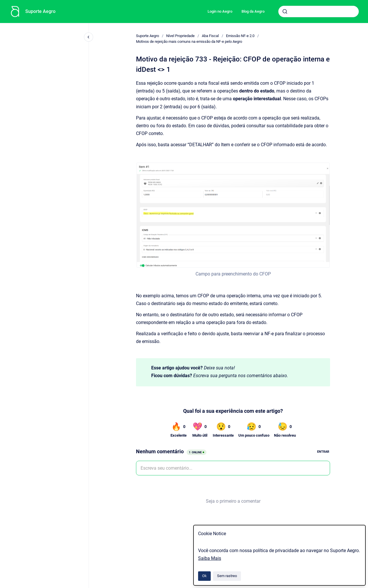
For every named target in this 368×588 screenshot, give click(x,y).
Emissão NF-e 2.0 (240, 36)
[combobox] (319, 11)
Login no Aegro (220, 11)
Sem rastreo (227, 576)
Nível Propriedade (180, 36)
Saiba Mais (210, 558)
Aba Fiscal (210, 36)
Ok (204, 576)
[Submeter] (285, 11)
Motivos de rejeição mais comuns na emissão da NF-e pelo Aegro (189, 42)
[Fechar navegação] (89, 37)
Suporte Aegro (40, 11)
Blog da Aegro (253, 11)
